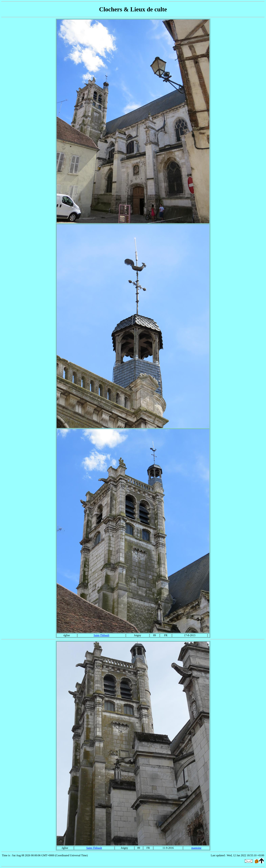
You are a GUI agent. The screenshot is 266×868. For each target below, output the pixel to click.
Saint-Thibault (101, 635)
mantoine (196, 848)
